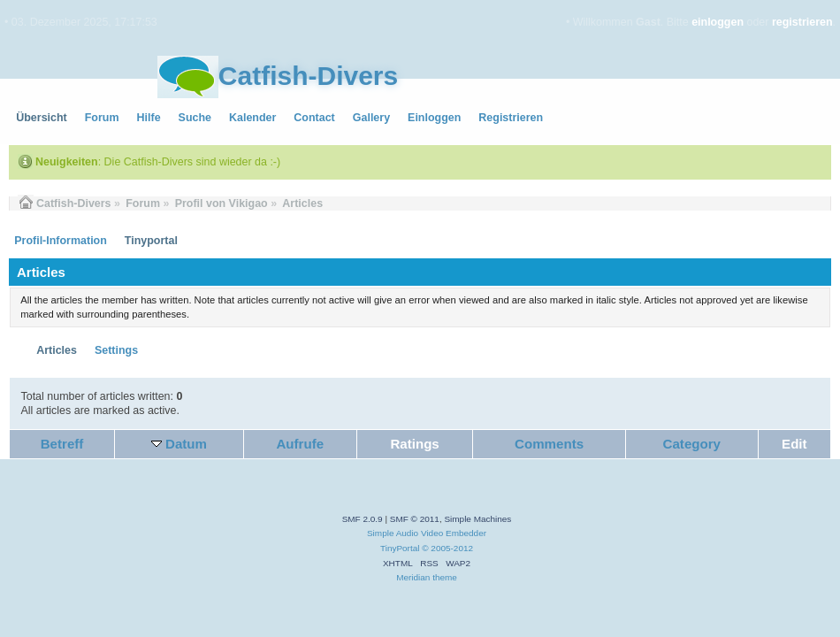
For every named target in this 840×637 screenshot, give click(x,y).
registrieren (802, 22)
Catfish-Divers (308, 76)
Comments (549, 444)
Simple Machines (477, 519)
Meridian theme (427, 577)
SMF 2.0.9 (363, 519)
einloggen (718, 22)
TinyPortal (400, 548)
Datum (186, 444)
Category (692, 444)
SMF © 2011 (415, 519)
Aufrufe (300, 444)
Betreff (62, 444)
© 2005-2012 (447, 548)
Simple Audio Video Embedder (427, 533)
